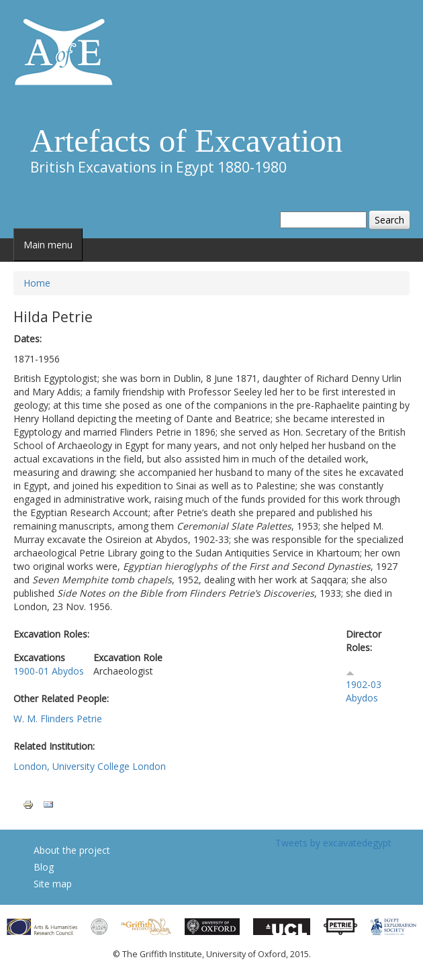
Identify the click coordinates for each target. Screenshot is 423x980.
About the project (72, 850)
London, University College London (90, 766)
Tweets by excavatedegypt (333, 843)
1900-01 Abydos (49, 671)
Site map (53, 884)
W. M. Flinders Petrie (58, 719)
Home (37, 283)
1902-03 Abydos (364, 691)
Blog (44, 867)
